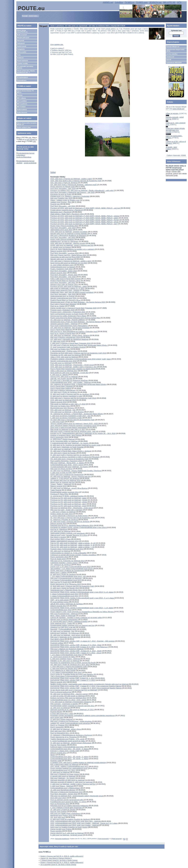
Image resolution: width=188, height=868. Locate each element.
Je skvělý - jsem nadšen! (171, 148)
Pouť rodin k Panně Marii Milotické (63, 304)
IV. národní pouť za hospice (61, 247)
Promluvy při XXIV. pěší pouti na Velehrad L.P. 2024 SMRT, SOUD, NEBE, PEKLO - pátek (84, 218)
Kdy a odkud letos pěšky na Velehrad (64, 764)
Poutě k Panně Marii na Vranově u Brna (65, 281)
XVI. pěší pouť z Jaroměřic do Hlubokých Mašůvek (69, 339)
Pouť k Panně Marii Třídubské (61, 386)
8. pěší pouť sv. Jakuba (59, 375)
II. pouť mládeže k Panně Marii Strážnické (66, 808)
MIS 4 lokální (21, 107)
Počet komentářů (103, 839)
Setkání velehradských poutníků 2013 (64, 541)
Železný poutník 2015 (58, 486)
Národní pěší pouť (23, 38)
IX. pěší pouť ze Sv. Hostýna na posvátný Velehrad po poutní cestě (75, 445)
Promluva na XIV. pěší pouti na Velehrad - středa (69, 502)
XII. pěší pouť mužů (58, 341)
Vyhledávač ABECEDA (174, 63)
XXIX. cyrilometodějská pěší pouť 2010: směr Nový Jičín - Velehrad (76, 821)
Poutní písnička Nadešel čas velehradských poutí (69, 768)
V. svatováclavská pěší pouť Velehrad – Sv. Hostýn (69, 443)
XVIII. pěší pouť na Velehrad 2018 (63, 400)
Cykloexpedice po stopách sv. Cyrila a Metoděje (68, 553)
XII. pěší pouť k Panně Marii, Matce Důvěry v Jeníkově (71, 451)
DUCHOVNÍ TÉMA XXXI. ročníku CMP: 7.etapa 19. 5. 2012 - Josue (76, 653)
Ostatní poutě (21, 46)
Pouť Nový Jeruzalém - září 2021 (63, 283)
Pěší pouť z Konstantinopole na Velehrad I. (66, 578)
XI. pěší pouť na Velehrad (60, 772)
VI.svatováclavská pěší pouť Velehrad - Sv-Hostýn (69, 467)
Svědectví (20, 58)
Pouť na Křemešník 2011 (60, 733)
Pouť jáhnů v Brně (57, 639)
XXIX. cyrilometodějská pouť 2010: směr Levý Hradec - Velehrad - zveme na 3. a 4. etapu (84, 823)
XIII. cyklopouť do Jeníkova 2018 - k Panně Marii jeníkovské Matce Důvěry (78, 384)
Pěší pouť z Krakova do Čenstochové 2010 (66, 792)
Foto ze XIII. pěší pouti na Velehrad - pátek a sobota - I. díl (72, 547)
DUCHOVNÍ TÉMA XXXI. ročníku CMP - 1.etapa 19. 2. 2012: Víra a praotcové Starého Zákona (86, 688)
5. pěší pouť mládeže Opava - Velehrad (65, 659)
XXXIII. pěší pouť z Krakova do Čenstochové (67, 571)
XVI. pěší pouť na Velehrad (60, 449)
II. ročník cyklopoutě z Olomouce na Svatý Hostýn (69, 516)
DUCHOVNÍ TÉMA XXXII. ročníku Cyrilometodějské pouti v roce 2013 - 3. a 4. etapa (82, 598)
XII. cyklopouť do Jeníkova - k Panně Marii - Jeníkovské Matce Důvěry (77, 414)
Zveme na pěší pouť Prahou (61, 829)
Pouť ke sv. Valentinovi (59, 529)
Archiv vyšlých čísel (24, 127)
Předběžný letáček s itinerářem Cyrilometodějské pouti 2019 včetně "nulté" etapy (81, 359)
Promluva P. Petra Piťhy (59, 494)
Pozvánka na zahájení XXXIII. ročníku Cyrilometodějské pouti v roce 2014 (78, 527)
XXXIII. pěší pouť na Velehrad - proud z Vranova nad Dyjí (72, 245)
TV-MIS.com (142, 2)
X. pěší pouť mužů (57, 422)
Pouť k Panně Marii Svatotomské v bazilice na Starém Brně (73, 369)
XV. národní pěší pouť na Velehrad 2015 (65, 480)
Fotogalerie (21, 49)
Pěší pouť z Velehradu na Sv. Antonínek (65, 637)
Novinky (20, 95)
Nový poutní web (57, 717)
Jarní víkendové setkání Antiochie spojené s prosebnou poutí (73, 426)
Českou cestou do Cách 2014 (62, 514)
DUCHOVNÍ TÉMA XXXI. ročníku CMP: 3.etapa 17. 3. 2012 (73, 680)
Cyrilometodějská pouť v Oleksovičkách (65, 788)
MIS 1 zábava (21, 98)
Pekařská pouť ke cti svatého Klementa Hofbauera (69, 806)
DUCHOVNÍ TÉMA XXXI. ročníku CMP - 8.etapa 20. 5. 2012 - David (76, 651)
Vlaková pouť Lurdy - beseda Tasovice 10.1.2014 (69, 535)
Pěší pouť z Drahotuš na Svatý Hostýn (65, 774)
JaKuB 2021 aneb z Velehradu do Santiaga (67, 604)
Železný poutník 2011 (58, 753)
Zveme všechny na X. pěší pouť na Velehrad (67, 833)
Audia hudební (22, 110)
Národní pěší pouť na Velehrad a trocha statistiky (69, 234)
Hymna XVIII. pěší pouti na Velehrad (64, 377)
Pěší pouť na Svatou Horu (60, 349)
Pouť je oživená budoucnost (61, 692)
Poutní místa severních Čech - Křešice (65, 290)
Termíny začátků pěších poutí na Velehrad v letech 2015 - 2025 (74, 424)
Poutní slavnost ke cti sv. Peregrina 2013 (66, 584)
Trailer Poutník (56, 490)
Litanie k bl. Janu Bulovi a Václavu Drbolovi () (56, 858)
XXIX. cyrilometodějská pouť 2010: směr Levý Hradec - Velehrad (75, 825)
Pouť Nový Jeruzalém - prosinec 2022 (64, 253)
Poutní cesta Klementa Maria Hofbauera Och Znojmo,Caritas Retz (75, 318)
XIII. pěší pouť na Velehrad (60, 551)
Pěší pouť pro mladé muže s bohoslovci (65, 813)
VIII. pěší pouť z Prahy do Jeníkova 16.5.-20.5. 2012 (70, 665)
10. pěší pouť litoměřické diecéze (63, 790)
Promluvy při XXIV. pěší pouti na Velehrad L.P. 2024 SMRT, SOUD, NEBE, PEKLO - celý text (85, 208)
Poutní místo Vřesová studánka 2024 (64, 226)
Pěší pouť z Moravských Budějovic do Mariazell (68, 236)
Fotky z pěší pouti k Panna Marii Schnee (65, 279)
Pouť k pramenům (57, 727)
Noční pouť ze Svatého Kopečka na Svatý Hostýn (69, 827)
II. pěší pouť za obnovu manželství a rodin (66, 418)
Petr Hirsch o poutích (58, 537)
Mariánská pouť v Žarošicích (61, 212)
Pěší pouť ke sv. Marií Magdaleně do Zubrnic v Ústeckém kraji (74, 332)
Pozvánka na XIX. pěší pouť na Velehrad (66, 355)
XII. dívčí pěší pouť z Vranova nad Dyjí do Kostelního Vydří (72, 518)
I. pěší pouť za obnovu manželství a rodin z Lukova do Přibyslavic (75, 457)
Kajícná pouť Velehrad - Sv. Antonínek (65, 633)
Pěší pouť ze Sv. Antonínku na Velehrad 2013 (67, 561)
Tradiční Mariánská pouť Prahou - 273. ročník (67, 739)
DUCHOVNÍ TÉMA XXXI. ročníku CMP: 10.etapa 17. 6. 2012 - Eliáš (76, 645)
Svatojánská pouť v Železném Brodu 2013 (66, 590)
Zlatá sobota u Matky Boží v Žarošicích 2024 (67, 214)
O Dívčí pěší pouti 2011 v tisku (62, 714)
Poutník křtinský (56, 712)
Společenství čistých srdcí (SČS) (175, 50)
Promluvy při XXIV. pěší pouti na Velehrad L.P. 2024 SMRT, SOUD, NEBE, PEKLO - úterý (84, 224)
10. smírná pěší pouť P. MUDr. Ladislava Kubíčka (69, 621)
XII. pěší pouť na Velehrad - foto (62, 631)
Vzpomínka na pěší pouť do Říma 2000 (65, 257)
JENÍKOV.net (155, 2)
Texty (19, 55)
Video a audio (21, 52)
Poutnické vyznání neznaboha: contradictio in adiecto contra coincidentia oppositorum (83, 716)
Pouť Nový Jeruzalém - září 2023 (63, 238)
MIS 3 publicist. (22, 104)
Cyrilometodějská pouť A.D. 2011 (63, 770)
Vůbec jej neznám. (172, 113)
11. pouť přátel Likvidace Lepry (62, 265)
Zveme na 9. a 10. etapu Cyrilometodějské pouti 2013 (70, 567)
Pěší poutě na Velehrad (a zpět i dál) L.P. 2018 (68, 404)
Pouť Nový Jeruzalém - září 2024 (63, 206)
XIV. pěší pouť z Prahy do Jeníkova (64, 392)
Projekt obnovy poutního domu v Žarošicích (67, 210)
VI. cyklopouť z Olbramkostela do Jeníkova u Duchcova (71, 735)
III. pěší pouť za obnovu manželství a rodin (66, 396)
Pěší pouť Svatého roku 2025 (61, 198)
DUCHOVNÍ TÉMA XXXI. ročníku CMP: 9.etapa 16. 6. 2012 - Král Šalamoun (79, 647)
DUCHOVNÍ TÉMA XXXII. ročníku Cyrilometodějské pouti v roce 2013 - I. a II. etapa (82, 608)
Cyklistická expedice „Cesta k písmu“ (64, 563)
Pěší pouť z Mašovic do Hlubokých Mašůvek (67, 649)
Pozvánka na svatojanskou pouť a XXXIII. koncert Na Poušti (73, 663)
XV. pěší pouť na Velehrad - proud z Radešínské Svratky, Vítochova (76, 471)
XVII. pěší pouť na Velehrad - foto (63, 410)
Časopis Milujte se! (173, 47)
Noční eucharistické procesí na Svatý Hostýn (67, 314)
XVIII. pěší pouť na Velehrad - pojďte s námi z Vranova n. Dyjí (73, 367)
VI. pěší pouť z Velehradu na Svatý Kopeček (67, 447)
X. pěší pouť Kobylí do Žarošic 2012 (64, 669)
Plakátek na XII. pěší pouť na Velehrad (65, 661)
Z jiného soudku (22, 63)
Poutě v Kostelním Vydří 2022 (61, 269)
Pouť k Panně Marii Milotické (61, 330)
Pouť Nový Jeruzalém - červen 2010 (64, 794)
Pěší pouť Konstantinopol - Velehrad (64, 614)
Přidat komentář (117, 839)
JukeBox (119, 2)
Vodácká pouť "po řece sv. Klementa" (64, 241)
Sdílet (53, 172)
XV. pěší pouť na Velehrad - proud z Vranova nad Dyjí (70, 477)
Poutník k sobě (56, 761)
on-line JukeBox (172, 54)
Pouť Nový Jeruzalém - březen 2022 (64, 275)
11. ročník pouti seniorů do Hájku (63, 657)
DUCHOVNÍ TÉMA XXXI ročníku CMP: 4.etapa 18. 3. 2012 (72, 678)
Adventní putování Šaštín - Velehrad (64, 324)
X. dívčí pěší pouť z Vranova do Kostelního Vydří (69, 667)
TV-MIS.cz (130, 2)
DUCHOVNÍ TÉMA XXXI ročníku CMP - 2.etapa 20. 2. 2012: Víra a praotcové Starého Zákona (86, 686)
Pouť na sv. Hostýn (57, 306)
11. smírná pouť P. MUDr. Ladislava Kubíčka (67, 496)
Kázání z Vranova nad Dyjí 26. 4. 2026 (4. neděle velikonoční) (62, 856)
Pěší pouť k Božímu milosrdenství (63, 390)
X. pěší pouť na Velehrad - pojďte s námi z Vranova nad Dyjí (73, 784)
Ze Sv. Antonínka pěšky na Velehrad (64, 441)
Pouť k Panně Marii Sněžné (61, 388)
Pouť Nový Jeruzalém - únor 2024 (63, 228)
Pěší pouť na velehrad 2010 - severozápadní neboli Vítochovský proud (77, 796)
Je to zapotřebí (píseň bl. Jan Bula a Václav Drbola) (58, 865)
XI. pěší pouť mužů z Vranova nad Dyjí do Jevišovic (70, 394)
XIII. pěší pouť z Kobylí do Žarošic (63, 453)
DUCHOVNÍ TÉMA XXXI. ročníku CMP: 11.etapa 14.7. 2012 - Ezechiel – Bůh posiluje (82, 641)
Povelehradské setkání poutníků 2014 (64, 492)
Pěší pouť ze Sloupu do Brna (61, 469)
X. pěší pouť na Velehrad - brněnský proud (66, 835)
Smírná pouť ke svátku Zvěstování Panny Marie (68, 316)
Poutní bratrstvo (22, 61)
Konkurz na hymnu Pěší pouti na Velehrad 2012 (68, 698)
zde (30, 137)
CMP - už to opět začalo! (60, 600)
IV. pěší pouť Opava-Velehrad (62, 719)
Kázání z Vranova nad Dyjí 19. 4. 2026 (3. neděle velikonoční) (62, 863)
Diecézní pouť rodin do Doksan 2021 (64, 285)
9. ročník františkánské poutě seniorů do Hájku (68, 741)
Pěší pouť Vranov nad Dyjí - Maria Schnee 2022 (68, 255)
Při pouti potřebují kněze (60, 602)
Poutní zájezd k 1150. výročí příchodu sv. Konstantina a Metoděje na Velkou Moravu (82, 612)
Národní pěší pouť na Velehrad (62, 259)
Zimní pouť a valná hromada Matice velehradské (68, 428)
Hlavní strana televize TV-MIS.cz (25, 92)
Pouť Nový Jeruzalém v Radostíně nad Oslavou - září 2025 (72, 192)
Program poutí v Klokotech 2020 (62, 310)
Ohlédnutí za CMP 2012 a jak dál (63, 627)
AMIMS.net (108, 2)
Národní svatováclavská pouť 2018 (63, 361)
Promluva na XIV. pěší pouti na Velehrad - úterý (68, 504)
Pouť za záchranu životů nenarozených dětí (67, 800)
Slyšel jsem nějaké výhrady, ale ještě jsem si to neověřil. (175, 130)
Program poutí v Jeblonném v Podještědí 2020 (68, 312)
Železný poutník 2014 (58, 524)
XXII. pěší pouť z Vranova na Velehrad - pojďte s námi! (71, 261)
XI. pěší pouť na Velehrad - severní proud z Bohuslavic (71, 743)
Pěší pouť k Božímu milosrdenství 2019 (65, 337)
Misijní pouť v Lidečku (58, 573)
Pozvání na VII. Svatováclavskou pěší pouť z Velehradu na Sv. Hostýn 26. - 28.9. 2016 (83, 433)
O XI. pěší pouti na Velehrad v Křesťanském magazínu (71, 702)
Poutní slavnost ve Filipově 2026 (62, 187)
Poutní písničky (56, 831)
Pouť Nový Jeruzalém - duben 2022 (64, 271)
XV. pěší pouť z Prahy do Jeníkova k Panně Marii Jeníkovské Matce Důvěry (79, 345)
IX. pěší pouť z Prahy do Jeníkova (63, 574)
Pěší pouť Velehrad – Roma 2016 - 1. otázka (67, 463)
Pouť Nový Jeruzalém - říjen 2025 (63, 189)
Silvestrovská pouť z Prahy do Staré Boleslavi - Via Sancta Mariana (76, 322)
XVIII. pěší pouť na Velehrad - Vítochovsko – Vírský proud (72, 365)
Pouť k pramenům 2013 (59, 557)
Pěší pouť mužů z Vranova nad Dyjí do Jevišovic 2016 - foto (73, 431)
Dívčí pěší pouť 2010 (58, 798)
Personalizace (22, 80)
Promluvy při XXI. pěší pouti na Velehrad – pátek (69, 286)
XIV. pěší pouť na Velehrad (60, 531)
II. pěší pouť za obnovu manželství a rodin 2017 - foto (70, 416)
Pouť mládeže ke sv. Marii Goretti (63, 670)
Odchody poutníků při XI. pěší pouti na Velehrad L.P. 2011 (72, 710)
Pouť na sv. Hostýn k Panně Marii (63, 333)
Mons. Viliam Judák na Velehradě (63, 616)
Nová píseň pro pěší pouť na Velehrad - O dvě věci (69, 373)
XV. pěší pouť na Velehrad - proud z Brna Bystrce (69, 488)
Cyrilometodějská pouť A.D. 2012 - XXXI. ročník (68, 700)
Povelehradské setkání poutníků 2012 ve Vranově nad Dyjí (72, 625)
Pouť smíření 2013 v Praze (60, 539)
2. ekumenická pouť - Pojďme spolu (64, 351)
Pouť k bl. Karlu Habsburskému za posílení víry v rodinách (72, 249)
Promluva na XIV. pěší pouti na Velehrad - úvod (68, 506)
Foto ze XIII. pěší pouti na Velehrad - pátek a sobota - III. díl (73, 543)
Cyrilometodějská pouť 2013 (61, 610)
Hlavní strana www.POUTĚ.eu (22, 31)
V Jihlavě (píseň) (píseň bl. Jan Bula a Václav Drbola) (59, 860)
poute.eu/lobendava (24, 157)
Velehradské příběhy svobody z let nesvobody (68, 533)
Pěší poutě (20, 40)
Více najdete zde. (57, 44)
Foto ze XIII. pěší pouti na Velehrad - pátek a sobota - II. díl (72, 545)
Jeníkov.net (170, 57)
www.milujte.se (178, 109)
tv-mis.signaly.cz (31, 139)
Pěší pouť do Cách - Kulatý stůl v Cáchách (66, 510)
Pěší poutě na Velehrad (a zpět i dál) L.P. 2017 (68, 429)
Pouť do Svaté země (58, 559)
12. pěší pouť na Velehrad (60, 708)
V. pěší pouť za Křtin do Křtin (61, 473)
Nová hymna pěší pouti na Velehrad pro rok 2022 (69, 263)
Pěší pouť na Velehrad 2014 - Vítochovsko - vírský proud (72, 508)
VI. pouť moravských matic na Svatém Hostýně (68, 347)
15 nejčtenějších (22, 77)
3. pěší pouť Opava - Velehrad (62, 786)
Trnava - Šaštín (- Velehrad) (61, 484)
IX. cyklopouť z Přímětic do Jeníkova (64, 520)
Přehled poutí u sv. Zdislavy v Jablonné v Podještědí (70, 196)
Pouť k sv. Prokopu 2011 (60, 725)
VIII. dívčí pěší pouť (58, 817)
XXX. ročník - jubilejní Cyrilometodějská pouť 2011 (69, 766)
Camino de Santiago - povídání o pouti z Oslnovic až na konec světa (76, 618)
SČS (179, 2)
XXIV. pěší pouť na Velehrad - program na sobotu (69, 232)
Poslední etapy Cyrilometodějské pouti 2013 (67, 549)
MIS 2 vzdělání (22, 101)
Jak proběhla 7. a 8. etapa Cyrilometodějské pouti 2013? (72, 569)
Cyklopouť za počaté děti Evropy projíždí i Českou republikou (73, 555)
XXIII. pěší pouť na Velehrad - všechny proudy (68, 243)
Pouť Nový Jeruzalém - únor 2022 (63, 277)
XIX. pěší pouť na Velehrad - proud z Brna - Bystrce (70, 335)
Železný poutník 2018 (58, 402)
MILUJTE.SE (169, 2)
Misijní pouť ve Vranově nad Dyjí (62, 482)
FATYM (169, 60)
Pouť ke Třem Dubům (58, 745)
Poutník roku (55, 204)
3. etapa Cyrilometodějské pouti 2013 (64, 596)
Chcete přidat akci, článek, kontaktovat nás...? (26, 72)
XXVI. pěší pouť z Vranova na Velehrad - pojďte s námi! (71, 179)
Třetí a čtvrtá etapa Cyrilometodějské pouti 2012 (68, 676)
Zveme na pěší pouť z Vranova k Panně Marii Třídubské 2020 (73, 308)
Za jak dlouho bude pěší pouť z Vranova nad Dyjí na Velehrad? (74, 690)
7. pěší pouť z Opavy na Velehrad (63, 512)
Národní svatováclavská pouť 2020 (63, 298)
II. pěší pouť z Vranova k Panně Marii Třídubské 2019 (70, 343)
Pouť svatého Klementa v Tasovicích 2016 (66, 461)
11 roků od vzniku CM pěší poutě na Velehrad (68, 696)
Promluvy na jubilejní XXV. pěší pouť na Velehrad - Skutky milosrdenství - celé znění (82, 190)
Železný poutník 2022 (58, 273)
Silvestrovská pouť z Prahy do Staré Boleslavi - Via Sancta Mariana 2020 (78, 302)
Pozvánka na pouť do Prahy (61, 194)
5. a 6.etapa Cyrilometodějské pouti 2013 (66, 580)
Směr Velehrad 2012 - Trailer (61, 623)
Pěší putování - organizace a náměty (64, 704)
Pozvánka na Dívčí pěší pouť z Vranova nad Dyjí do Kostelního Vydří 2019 (78, 353)
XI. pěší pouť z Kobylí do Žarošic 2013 (65, 588)
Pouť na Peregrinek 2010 (60, 804)
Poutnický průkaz (57, 643)
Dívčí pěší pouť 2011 (58, 731)
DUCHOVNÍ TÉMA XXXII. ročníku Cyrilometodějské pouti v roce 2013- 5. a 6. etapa (82, 592)
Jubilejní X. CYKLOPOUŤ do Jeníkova (65, 478)
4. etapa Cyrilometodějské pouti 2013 (64, 594)
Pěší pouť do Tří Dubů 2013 (61, 582)
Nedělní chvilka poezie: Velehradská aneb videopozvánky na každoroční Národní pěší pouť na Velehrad (89, 684)
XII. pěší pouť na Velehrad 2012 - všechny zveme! (69, 694)
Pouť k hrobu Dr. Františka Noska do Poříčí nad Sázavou (72, 674)
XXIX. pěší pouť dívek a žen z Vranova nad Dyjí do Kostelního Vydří (76, 181)
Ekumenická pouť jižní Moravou (62, 408)
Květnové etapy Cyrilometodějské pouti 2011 (67, 747)
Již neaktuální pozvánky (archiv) (25, 67)
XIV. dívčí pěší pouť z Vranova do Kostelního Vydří (69, 459)
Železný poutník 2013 (58, 606)
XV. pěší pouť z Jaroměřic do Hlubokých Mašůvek (69, 381)
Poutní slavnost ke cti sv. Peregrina (63, 737)
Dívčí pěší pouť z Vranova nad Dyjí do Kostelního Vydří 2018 (73, 398)
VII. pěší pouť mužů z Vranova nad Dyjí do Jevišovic (70, 522)
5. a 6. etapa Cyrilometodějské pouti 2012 (66, 672)
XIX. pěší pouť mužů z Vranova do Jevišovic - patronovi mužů (73, 185)
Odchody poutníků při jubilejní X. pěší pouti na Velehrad (71, 782)
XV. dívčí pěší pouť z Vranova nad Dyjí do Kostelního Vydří (72, 420)
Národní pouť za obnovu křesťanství (64, 620)
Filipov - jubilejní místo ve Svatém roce (65, 200)
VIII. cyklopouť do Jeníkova (61, 565)
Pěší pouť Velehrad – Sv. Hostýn (62, 778)
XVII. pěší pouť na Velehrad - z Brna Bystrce (67, 412)
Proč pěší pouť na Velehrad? (61, 363)
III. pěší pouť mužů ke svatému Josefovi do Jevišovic (70, 819)
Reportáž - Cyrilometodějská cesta (63, 629)
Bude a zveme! (22, 35)
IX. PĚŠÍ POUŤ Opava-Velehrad (62, 439)
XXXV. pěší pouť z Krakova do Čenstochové (67, 475)
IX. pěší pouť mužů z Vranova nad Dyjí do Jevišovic (70, 455)
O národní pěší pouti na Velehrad (63, 776)
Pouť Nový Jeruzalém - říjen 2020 (63, 294)
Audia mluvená (22, 112)
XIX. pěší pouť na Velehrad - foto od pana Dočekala (70, 328)
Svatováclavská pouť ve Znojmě (62, 296)
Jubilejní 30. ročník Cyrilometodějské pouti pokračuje (70, 723)
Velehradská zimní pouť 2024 (61, 230)
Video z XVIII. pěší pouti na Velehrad (64, 357)
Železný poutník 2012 (58, 682)
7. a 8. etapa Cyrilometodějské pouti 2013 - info (68, 576)
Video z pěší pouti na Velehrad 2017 (64, 371)
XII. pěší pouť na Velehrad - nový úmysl (65, 635)
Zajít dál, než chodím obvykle (61, 379)
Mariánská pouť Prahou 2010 (61, 815)
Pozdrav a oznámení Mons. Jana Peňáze (66, 435)
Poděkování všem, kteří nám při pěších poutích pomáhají (72, 292)
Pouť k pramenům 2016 (59, 437)
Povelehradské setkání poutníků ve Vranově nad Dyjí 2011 (72, 706)
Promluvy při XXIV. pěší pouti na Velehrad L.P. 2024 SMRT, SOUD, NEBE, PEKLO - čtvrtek (85, 220)
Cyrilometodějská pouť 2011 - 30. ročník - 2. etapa (69, 757)
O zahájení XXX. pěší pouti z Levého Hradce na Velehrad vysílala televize (78, 763)
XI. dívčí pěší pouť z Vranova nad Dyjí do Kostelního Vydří (72, 586)
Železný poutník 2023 (58, 251)
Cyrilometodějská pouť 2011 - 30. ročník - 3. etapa (69, 749)
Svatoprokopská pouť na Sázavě (63, 267)
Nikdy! (53, 755)
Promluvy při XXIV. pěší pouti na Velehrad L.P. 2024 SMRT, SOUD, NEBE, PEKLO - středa (84, 222)
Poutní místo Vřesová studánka (62, 239)
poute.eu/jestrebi (30, 163)
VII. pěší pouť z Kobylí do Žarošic (63, 810)
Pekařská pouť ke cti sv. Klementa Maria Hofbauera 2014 (72, 525)
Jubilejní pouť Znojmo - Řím (61, 202)
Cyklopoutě (21, 43)
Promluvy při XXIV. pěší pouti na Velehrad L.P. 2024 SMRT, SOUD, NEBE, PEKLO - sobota (85, 216)
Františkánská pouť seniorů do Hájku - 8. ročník (68, 802)
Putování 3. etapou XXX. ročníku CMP (65, 751)
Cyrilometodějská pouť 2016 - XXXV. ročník (67, 465)
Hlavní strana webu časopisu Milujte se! (27, 124)
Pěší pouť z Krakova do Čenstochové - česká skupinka (71, 721)
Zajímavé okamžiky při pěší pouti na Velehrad (67, 780)
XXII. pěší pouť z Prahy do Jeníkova (64, 183)
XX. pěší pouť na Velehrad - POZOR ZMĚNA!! (68, 320)
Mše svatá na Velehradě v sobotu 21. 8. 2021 (67, 288)
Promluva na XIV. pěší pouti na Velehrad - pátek (68, 498)
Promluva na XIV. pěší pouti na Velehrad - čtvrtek (69, 500)
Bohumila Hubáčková (62, 839)
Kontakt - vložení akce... (30, 16)
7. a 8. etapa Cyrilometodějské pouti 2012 (66, 655)
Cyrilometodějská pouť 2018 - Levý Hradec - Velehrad (70, 382)
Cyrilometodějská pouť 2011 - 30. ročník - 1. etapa (69, 759)
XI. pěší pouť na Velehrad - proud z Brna (65, 729)
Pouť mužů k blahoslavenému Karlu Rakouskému (69, 326)
